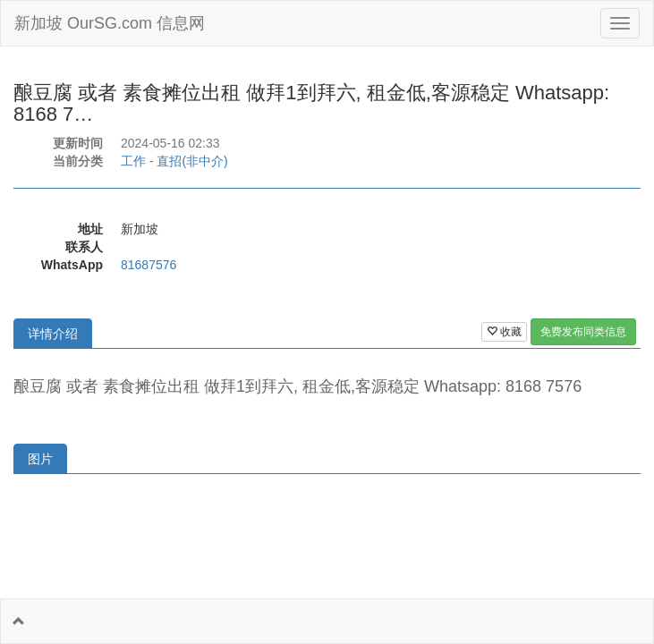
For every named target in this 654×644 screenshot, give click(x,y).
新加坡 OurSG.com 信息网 (110, 23)
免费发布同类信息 (583, 332)
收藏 (504, 332)
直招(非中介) (192, 161)
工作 (133, 161)
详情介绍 (53, 334)
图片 (40, 459)
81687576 (149, 265)
